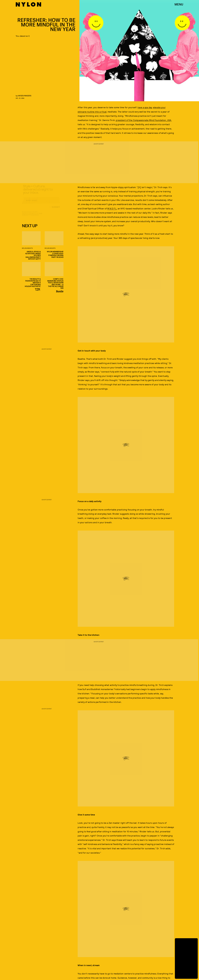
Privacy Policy (35, 217)
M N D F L (112, 208)
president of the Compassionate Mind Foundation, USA (144, 120)
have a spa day (145, 107)
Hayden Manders (25, 96)
